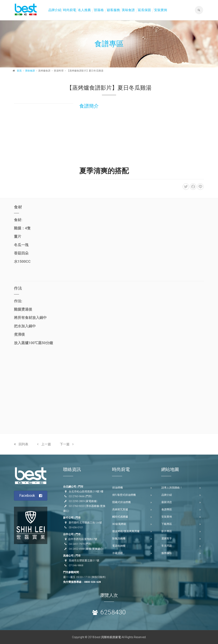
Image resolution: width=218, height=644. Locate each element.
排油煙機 (117, 488)
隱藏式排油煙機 (121, 502)
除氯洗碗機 (119, 538)
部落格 (99, 10)
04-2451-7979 (77, 544)
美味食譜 (128, 10)
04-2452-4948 (77, 549)
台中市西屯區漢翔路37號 (83, 539)
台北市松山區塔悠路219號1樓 (86, 491)
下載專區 (167, 524)
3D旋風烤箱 (119, 524)
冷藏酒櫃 (117, 553)
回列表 (21, 444)
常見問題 (167, 546)
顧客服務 (113, 10)
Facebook (31, 496)
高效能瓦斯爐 (120, 509)
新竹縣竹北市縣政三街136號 (85, 523)
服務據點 (167, 553)
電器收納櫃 (119, 546)
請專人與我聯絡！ (172, 488)
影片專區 (167, 531)
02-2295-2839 (77, 501)
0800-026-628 (92, 582)
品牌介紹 (55, 10)
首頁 (19, 71)
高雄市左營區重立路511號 (84, 560)
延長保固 (144, 10)
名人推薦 (84, 10)
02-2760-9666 (77, 496)
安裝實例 (161, 10)
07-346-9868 (76, 565)
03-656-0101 (76, 527)
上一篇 (44, 444)
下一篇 (67, 444)
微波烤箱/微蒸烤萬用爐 (126, 531)
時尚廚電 (70, 10)
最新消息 (167, 502)
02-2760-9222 (77, 506)
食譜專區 (167, 509)
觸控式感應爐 (120, 517)
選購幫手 (167, 538)
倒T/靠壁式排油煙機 (124, 495)
